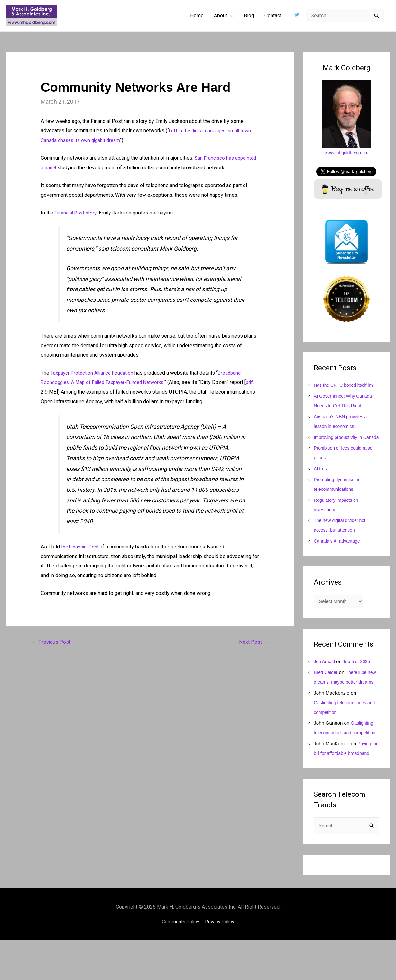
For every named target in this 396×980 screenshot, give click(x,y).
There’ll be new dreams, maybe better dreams (342, 693)
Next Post (252, 642)
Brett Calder (327, 683)
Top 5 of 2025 (359, 672)
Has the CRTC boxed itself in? (346, 385)
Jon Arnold (325, 672)
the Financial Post (81, 547)
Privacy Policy (221, 961)
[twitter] (298, 15)
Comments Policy (179, 961)
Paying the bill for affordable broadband (343, 783)
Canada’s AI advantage (339, 551)
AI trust (321, 478)
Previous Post (53, 642)
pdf (46, 392)
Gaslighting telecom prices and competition (344, 753)
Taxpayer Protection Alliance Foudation (94, 373)
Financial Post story (77, 213)
